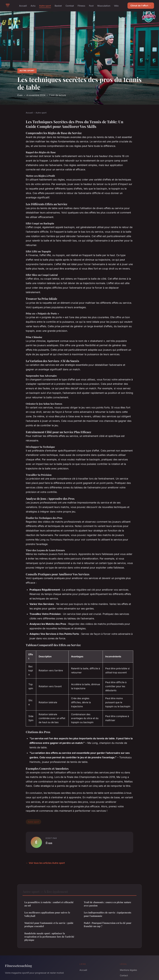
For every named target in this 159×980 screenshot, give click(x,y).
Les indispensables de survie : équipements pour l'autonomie (108, 914)
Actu (33, 6)
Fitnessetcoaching (18, 966)
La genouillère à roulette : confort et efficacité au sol (49, 904)
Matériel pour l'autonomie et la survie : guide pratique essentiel (49, 925)
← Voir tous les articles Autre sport (45, 863)
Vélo (116, 6)
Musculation (104, 6)
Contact (124, 975)
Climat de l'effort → (141, 6)
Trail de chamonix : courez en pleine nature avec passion (108, 904)
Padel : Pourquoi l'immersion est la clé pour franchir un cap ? (108, 925)
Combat (70, 6)
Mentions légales (128, 970)
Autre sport (45, 6)
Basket (58, 6)
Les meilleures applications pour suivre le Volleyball (47, 914)
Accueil (23, 6)
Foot (91, 6)
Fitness (81, 6)
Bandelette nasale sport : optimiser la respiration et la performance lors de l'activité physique (49, 937)
